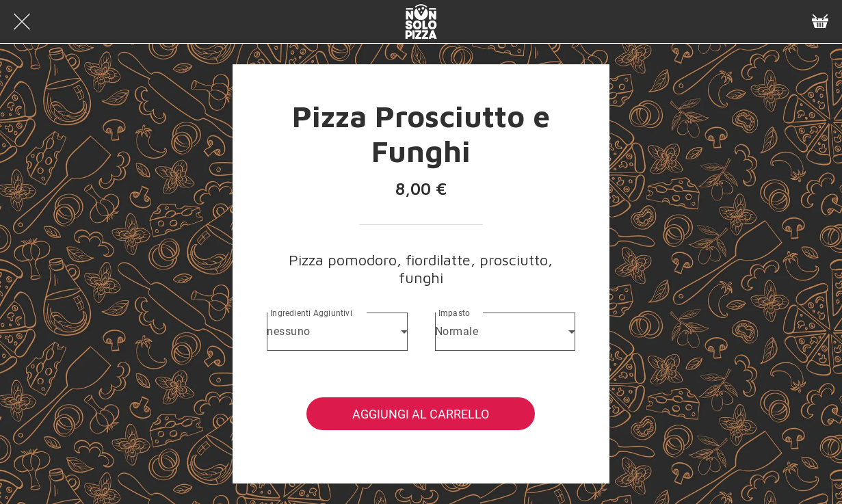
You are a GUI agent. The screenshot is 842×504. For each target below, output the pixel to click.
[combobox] (337, 332)
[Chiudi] (22, 22)
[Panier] (820, 22)
